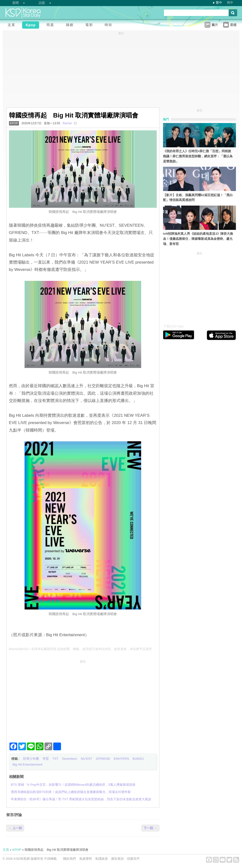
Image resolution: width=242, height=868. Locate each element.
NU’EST (86, 759)
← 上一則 (15, 828)
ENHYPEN (121, 759)
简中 (230, 3)
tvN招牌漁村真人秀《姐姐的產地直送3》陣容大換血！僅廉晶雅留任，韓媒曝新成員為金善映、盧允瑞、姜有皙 (198, 239)
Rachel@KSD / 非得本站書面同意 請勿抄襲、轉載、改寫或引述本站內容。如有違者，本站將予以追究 (81, 649)
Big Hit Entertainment (28, 764)
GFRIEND (103, 759)
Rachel (67, 123)
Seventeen (69, 759)
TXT (56, 759)
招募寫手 (133, 859)
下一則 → (150, 828)
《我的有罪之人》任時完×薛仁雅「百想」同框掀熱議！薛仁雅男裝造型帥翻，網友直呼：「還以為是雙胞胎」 (198, 156)
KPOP (14, 123)
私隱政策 (102, 859)
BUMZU (138, 759)
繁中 (219, 3)
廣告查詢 (117, 859)
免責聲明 (86, 859)
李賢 (46, 759)
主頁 (6, 850)
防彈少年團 (31, 759)
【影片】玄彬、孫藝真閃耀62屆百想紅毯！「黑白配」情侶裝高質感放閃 (198, 198)
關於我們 (69, 859)
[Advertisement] (83, 699)
